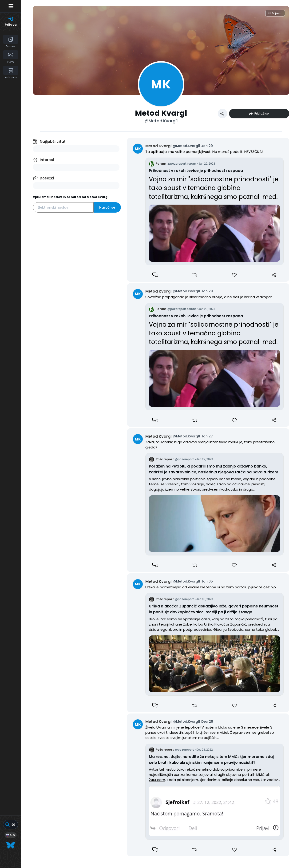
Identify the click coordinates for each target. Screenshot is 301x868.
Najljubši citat (53, 141)
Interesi (47, 160)
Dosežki (47, 178)
